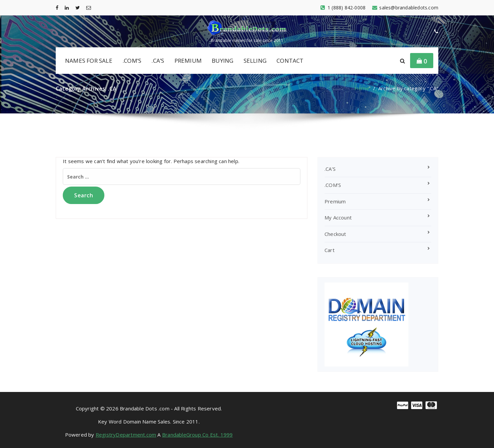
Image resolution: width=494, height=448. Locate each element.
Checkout (335, 234)
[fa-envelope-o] (89, 8)
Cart (330, 250)
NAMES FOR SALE (89, 61)
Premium (335, 201)
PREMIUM (188, 61)
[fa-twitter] (78, 8)
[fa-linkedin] (67, 8)
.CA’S (158, 61)
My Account (338, 217)
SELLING (255, 61)
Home (362, 88)
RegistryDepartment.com (126, 435)
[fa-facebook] (57, 8)
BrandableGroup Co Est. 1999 (197, 435)
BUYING (223, 61)
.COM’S (132, 61)
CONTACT (290, 61)
